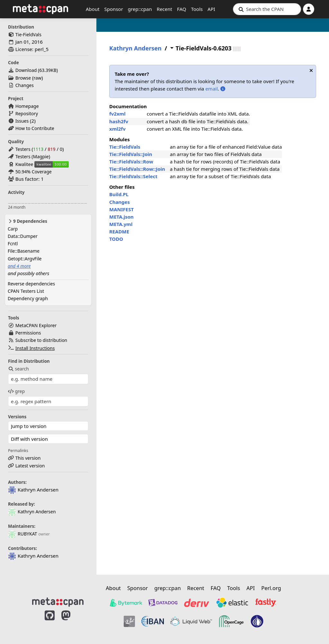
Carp (13, 229)
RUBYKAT (22, 534)
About (93, 9)
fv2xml (117, 114)
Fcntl (13, 244)
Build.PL (119, 194)
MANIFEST (121, 209)
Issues (22, 121)
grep (16, 391)
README (119, 231)
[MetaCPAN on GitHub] (50, 622)
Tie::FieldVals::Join (131, 154)
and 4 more (19, 266)
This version (28, 458)
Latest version (30, 466)
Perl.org (271, 588)
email (212, 89)
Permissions (28, 333)
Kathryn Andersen (32, 512)
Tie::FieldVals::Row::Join (137, 169)
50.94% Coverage (34, 172)
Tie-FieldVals (28, 35)
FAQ (182, 9)
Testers (23, 149)
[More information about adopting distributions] (223, 89)
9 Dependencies (27, 221)
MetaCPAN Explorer (36, 325)
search (18, 369)
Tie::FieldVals (125, 147)
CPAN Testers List (26, 291)
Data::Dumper (23, 236)
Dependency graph (28, 298)
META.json (121, 217)
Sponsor (114, 9)
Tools (197, 9)
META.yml (121, 224)
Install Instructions (35, 348)
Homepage (27, 106)
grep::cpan (140, 9)
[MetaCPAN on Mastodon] (72, 622)
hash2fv (119, 121)
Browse (23, 78)
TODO (116, 239)
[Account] (309, 9)
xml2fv (117, 129)
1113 (38, 149)
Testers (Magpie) (33, 157)
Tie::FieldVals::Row (131, 161)
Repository (27, 113)
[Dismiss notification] (311, 70)
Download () (37, 70)
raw (38, 78)
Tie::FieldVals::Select (133, 176)
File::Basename (24, 251)
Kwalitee (24, 164)
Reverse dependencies (31, 284)
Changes (25, 85)
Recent (164, 9)
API (211, 9)
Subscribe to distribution (41, 340)
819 (51, 149)
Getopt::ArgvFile (25, 259)
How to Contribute (35, 128)
